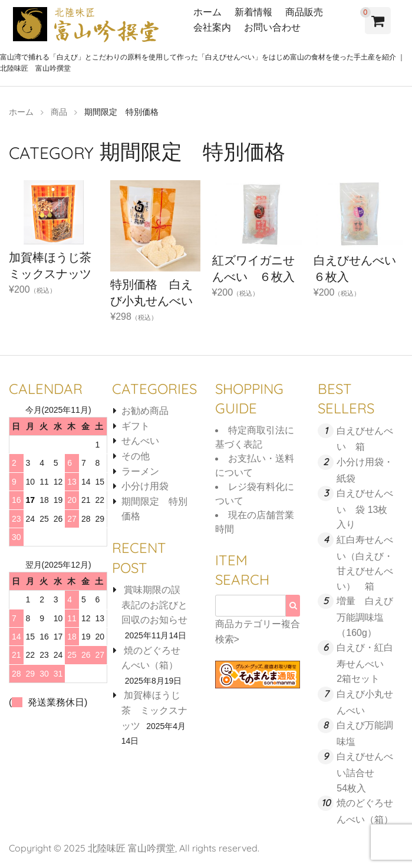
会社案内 (212, 27)
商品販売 (304, 12)
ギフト (136, 426)
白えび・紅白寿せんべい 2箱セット (365, 663)
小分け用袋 (145, 486)
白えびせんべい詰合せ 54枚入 (365, 772)
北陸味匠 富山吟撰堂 (131, 848)
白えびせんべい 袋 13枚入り (365, 509)
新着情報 (253, 12)
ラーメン (140, 471)
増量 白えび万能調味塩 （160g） (365, 617)
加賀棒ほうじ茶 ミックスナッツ (154, 710)
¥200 (54, 251)
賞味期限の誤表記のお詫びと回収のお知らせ (154, 605)
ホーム (207, 12)
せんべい (140, 441)
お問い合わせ (272, 27)
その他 (136, 456)
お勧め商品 (145, 411)
